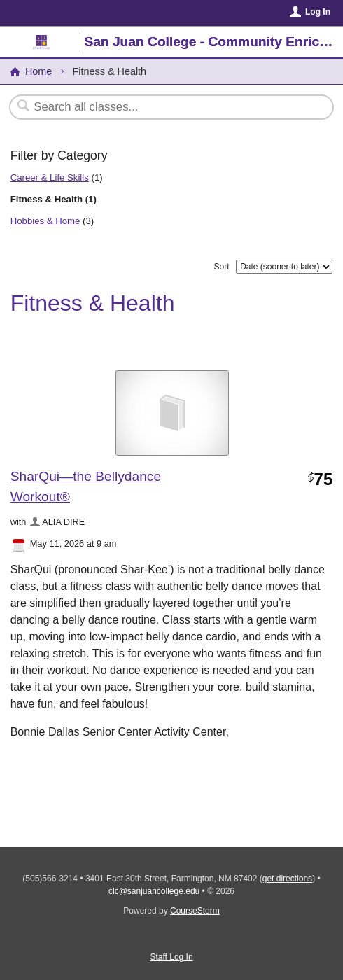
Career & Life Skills (50, 177)
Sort (222, 267)
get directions (287, 878)
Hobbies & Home (45, 221)
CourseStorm (195, 911)
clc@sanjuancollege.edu (154, 891)
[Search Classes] (164, 107)
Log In (318, 12)
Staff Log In (171, 957)
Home (38, 71)
